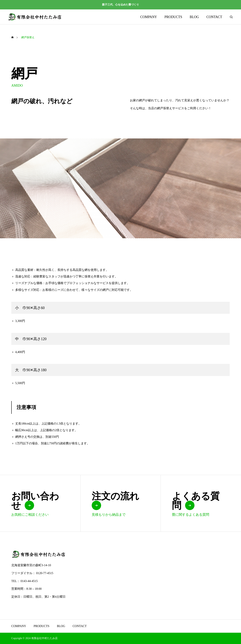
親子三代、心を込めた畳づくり (120, 5)
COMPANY (149, 17)
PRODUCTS (173, 17)
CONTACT (214, 17)
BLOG (194, 17)
